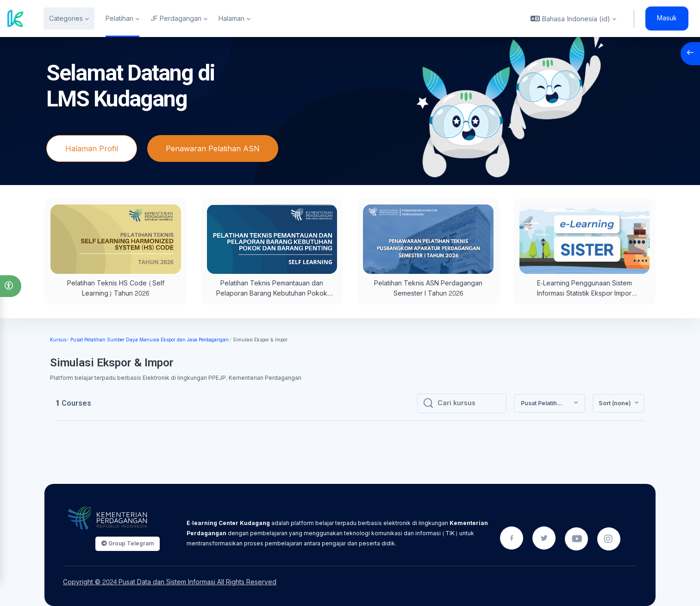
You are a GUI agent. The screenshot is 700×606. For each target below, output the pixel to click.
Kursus (58, 340)
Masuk (667, 19)
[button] (11, 286)
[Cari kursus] (469, 403)
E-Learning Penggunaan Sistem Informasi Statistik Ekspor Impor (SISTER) (584, 294)
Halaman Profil (92, 148)
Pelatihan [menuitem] (119, 19)
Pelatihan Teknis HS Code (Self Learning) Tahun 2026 (116, 288)
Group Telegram (128, 543)
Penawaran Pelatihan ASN (213, 148)
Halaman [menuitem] (231, 19)
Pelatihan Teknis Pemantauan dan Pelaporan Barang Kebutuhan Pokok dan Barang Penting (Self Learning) (272, 294)
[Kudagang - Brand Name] (16, 19)
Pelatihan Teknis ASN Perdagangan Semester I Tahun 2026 (428, 288)
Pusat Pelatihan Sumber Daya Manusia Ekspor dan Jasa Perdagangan (150, 340)
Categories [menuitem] (66, 19)
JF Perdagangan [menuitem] (176, 19)
